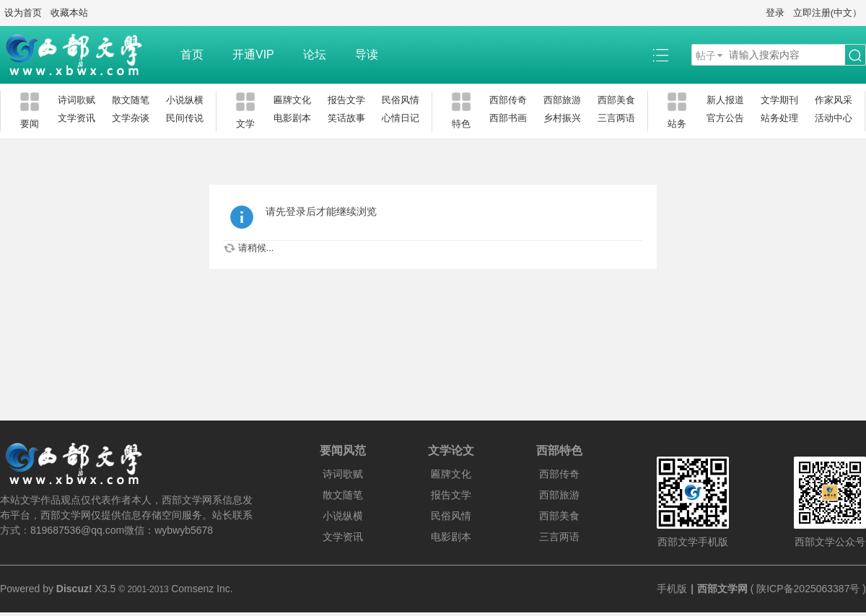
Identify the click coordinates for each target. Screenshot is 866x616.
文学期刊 (779, 100)
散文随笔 (131, 100)
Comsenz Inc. (202, 589)
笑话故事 (346, 118)
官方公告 (725, 118)
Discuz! (74, 589)
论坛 (315, 54)
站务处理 (779, 118)
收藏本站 (69, 13)
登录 (775, 13)
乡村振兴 (562, 118)
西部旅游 (562, 100)
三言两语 (616, 118)
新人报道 (725, 100)
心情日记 (401, 118)
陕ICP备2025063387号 (808, 589)
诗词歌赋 (76, 100)
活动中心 (834, 118)
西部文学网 (722, 589)
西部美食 (616, 100)
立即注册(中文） (827, 13)
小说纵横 (185, 100)
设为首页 (23, 13)
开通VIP (253, 54)
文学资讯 (76, 118)
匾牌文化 (292, 100)
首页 (192, 54)
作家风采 (834, 100)
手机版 (672, 589)
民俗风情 (401, 100)
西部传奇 (508, 100)
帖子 (706, 56)
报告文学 (346, 100)
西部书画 (508, 118)
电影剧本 (292, 118)
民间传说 (185, 118)
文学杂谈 (131, 118)
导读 (367, 54)
